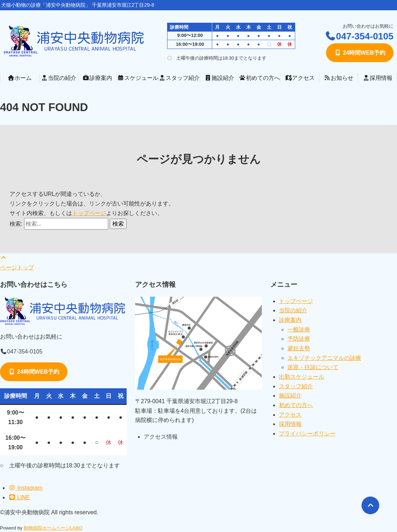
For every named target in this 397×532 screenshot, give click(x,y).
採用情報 (377, 78)
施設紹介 (219, 78)
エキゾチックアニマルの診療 (324, 358)
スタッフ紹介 (179, 78)
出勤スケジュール (302, 377)
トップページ (89, 213)
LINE (19, 497)
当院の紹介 (59, 78)
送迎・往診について (313, 367)
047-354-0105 (359, 36)
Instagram (26, 488)
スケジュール (138, 78)
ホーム (20, 78)
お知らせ (338, 78)
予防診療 (299, 339)
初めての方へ (259, 78)
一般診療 (299, 330)
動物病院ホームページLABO (53, 528)
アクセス (300, 78)
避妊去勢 (299, 348)
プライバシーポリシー (307, 434)
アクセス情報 (161, 437)
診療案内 (97, 78)
